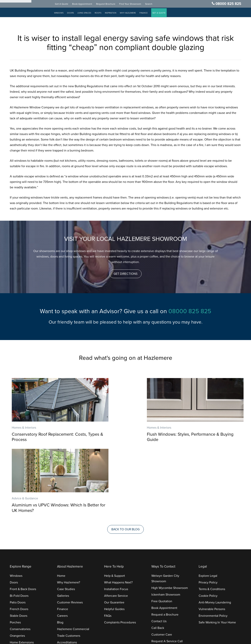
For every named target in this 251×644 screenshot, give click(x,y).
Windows (63, 14)
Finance (148, 14)
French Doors (19, 539)
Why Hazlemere (132, 14)
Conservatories (20, 559)
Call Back (158, 558)
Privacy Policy (208, 513)
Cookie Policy (208, 526)
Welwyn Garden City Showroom (165, 509)
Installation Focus (116, 519)
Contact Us (159, 551)
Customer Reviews (70, 533)
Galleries (63, 526)
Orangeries (17, 566)
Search (153, 5)
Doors (75, 14)
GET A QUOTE (163, 14)
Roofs (102, 14)
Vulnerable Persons (212, 539)
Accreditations (67, 573)
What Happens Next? (118, 513)
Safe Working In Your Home (217, 553)
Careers (62, 546)
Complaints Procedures (120, 553)
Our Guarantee (114, 533)
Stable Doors (19, 546)
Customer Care (162, 565)
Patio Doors (18, 533)
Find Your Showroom (135, 5)
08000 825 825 (228, 5)
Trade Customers (69, 566)
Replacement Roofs (23, 579)
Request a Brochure (165, 545)
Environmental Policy (213, 546)
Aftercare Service (116, 526)
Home (61, 506)
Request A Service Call (167, 571)
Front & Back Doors (23, 519)
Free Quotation (162, 532)
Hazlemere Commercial (73, 559)
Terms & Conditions (212, 519)
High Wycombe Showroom (170, 518)
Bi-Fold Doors (19, 526)
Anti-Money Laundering (215, 533)
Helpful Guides (114, 539)
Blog (60, 553)
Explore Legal (208, 506)
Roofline (15, 586)
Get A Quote (66, 5)
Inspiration (115, 14)
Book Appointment (86, 5)
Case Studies (66, 519)
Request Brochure (110, 5)
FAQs (108, 546)
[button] (126, 274)
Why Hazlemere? (69, 513)
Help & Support (115, 506)
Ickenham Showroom (166, 525)
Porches (15, 553)
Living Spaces (89, 14)
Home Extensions (22, 573)
